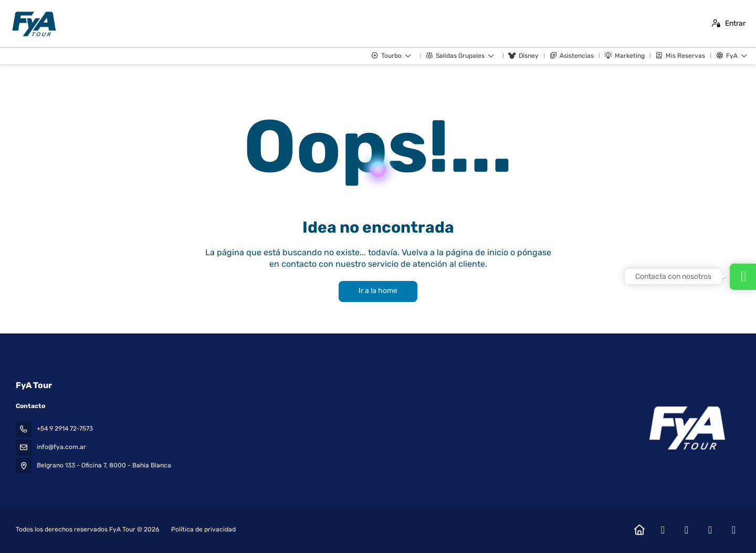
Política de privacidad (203, 529)
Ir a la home (378, 291)
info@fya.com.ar (61, 447)
